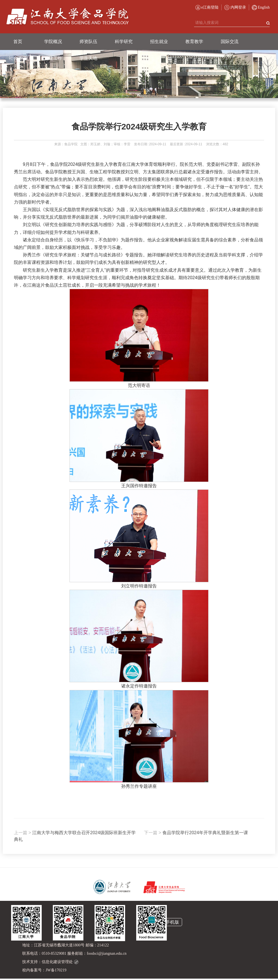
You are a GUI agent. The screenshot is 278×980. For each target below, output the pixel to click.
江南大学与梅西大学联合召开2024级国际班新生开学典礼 (75, 836)
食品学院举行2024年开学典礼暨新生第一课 (196, 833)
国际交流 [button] (230, 42)
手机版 (172, 922)
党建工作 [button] (53, 58)
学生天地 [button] (88, 58)
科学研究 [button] (124, 42)
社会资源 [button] (18, 58)
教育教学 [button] (194, 42)
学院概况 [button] (53, 42)
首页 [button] (18, 42)
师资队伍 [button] (88, 42)
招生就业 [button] (159, 42)
